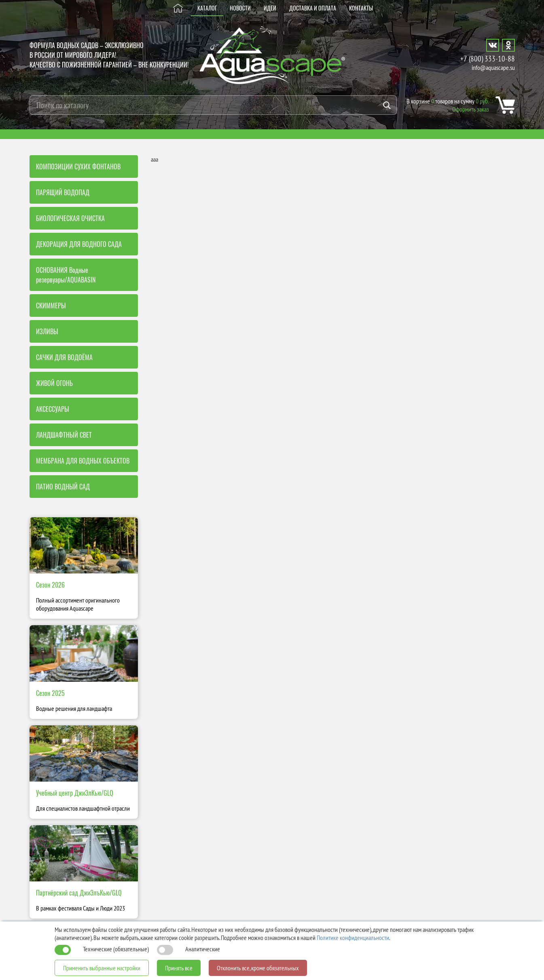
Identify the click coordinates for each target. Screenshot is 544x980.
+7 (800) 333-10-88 (488, 58)
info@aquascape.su (493, 67)
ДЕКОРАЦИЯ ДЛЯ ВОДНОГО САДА (79, 244)
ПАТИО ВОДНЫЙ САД (63, 487)
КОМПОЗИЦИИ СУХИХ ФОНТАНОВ (78, 166)
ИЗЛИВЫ (47, 331)
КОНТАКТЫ (361, 8)
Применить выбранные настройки (102, 968)
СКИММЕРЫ (51, 306)
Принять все (179, 968)
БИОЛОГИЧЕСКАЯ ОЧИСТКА (70, 218)
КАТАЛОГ (207, 8)
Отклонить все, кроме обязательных (258, 968)
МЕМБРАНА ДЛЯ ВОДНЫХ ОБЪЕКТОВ (83, 461)
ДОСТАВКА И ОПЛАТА (313, 8)
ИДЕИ (270, 8)
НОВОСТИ (240, 8)
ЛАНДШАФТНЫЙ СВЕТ (64, 435)
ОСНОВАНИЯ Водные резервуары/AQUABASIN (66, 275)
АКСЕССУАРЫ (53, 409)
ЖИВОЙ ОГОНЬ (54, 383)
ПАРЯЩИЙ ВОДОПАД (63, 192)
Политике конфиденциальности (353, 938)
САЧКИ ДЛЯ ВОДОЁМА (64, 357)
